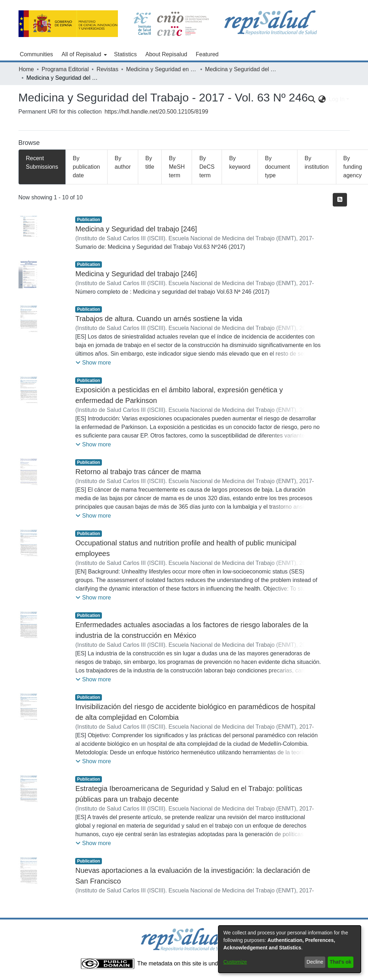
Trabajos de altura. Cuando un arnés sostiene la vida (159, 319)
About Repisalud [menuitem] (166, 54)
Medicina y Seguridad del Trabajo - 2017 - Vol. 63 (240, 69)
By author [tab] (123, 163)
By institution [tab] (317, 163)
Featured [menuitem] (207, 54)
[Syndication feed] (340, 200)
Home (27, 69)
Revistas (107, 69)
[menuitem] (84, 54)
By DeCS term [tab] (207, 167)
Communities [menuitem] (37, 54)
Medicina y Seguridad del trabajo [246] (136, 229)
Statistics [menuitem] (125, 54)
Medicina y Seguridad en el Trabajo (162, 69)
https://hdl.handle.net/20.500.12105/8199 (156, 112)
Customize (235, 962)
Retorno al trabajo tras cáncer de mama (138, 472)
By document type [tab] (278, 167)
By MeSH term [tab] (177, 167)
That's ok (341, 962)
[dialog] (290, 949)
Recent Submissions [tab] (42, 163)
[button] (93, 363)
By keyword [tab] (240, 163)
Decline (315, 962)
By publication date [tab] (86, 167)
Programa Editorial (65, 69)
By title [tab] (150, 163)
